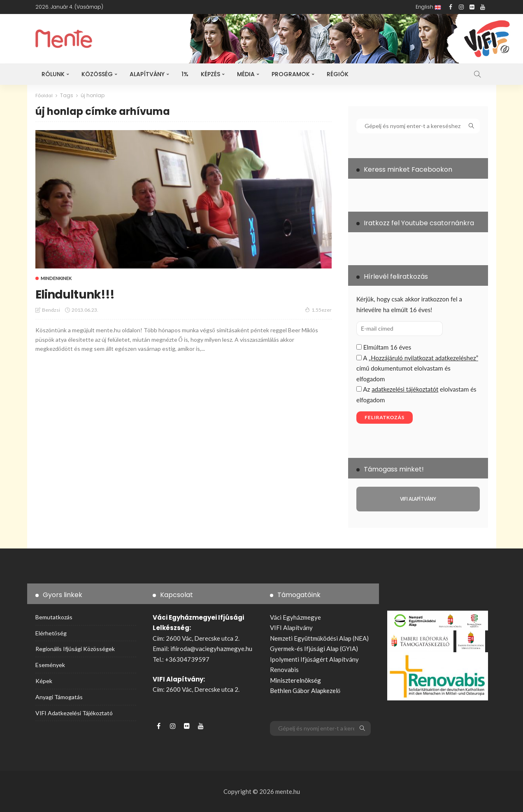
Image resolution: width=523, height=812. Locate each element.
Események (50, 665)
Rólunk (53, 74)
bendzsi (51, 310)
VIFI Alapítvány (291, 628)
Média (246, 74)
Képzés (210, 74)
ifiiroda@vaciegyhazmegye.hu (211, 649)
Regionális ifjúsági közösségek (75, 649)
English (428, 7)
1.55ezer (318, 310)
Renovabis (284, 670)
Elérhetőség (51, 633)
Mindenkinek (56, 278)
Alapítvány (147, 74)
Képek (44, 681)
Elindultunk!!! (82, 293)
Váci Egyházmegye (295, 617)
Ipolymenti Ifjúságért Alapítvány (314, 659)
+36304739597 (187, 659)
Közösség (97, 74)
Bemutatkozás (54, 617)
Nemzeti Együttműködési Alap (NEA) (320, 638)
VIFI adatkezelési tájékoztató (74, 713)
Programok (291, 74)
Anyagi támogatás (59, 696)
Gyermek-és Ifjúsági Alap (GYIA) (314, 649)
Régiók (338, 74)
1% (185, 74)
